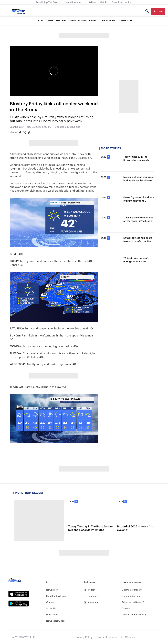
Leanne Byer (17, 127)
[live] (158, 11)
